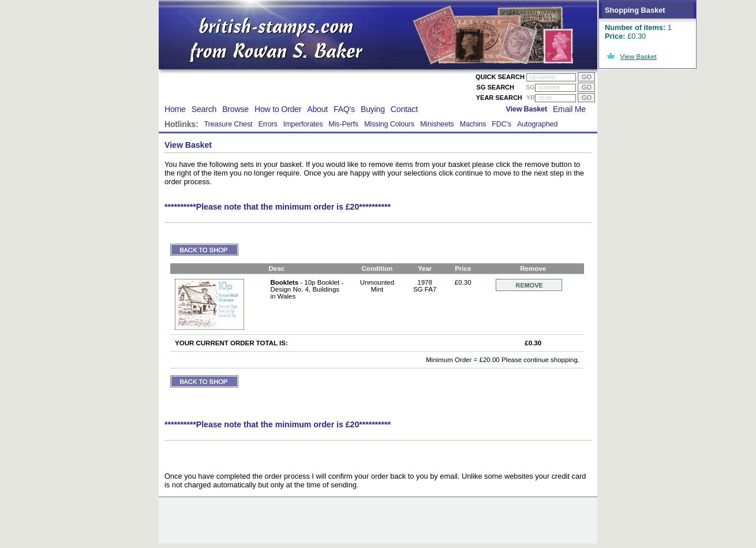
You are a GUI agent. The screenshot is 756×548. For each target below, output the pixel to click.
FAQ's (344, 109)
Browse (235, 109)
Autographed (537, 124)
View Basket (639, 57)
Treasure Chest (228, 124)
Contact (404, 109)
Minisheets (437, 124)
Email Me (569, 109)
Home (175, 109)
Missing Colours (389, 124)
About (317, 109)
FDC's (501, 124)
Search (204, 109)
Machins (473, 124)
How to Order (278, 109)
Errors (267, 124)
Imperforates (303, 124)
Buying (373, 109)
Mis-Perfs (343, 124)
